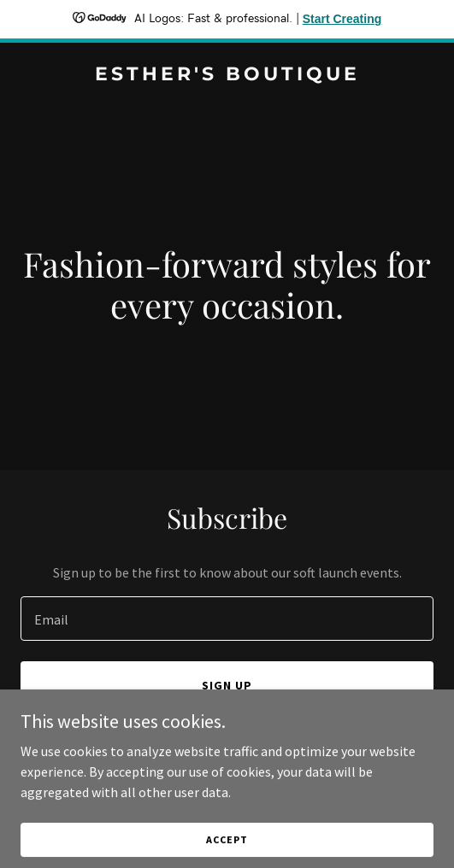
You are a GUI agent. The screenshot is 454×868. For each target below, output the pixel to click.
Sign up (227, 685)
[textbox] (227, 619)
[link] (227, 75)
